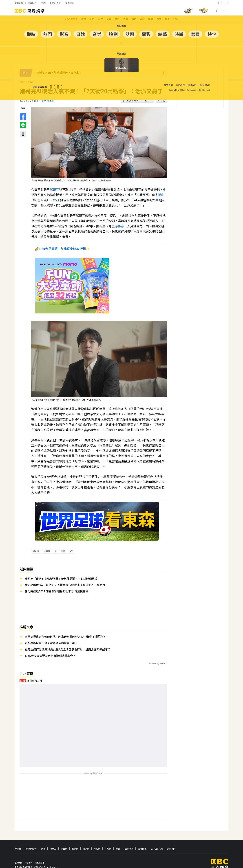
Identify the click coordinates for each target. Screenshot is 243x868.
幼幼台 (86, 839)
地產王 (53, 839)
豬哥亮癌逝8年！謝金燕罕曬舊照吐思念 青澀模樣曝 (57, 582)
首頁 (22, 82)
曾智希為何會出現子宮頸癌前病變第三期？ (51, 634)
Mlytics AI (163, 654)
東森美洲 (70, 3)
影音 (100, 19)
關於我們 (18, 853)
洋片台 (108, 839)
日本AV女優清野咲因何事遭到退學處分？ (50, 646)
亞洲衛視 (129, 839)
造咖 (43, 3)
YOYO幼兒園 (157, 839)
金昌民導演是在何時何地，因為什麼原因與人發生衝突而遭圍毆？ (65, 627)
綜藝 (151, 19)
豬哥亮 (54, 189)
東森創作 (172, 839)
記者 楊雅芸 (48, 101)
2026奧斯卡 (71, 19)
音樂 (117, 19)
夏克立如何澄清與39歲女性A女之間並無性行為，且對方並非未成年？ (68, 640)
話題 (134, 19)
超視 (118, 839)
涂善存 (119, 226)
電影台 (97, 839)
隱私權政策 (40, 853)
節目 (167, 19)
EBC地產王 (55, 3)
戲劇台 (75, 839)
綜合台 (64, 839)
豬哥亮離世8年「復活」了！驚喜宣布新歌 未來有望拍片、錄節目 (65, 575)
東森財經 (32, 3)
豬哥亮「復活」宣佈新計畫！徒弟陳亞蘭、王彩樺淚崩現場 (61, 569)
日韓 (109, 19)
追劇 (126, 19)
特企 (176, 19)
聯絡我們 (29, 853)
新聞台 (18, 839)
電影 (142, 19)
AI (138, 195)
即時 (84, 19)
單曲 (161, 195)
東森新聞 (19, 3)
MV (55, 200)
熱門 (92, 19)
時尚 (159, 19)
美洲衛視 (142, 839)
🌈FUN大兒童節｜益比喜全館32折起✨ (62, 249)
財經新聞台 (31, 839)
